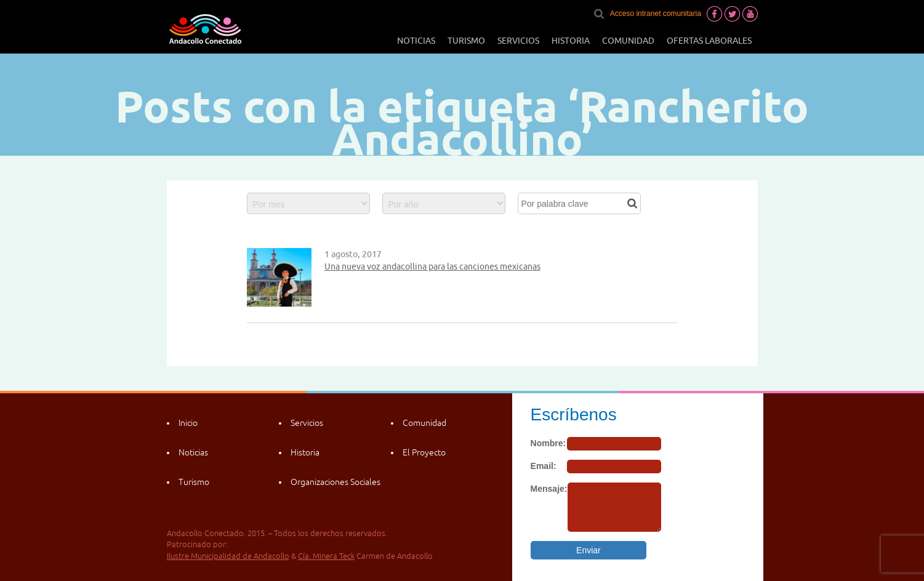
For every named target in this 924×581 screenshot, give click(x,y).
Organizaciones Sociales (335, 482)
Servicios (518, 41)
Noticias (416, 41)
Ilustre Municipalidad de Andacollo (228, 556)
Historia (571, 41)
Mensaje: (549, 489)
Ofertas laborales (709, 41)
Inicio (188, 423)
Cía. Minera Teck (326, 556)
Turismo (466, 41)
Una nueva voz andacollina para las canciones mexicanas (432, 266)
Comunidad (628, 41)
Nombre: (548, 443)
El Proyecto (424, 452)
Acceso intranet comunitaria (656, 14)
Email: (544, 466)
